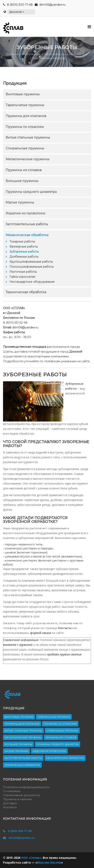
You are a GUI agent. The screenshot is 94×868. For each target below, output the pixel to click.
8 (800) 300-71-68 (20, 5)
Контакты (65, 628)
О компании (12, 791)
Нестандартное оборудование (32, 282)
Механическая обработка (66, 54)
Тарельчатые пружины (25, 105)
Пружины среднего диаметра (31, 192)
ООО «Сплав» (31, 858)
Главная (14, 54)
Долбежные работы (24, 257)
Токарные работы (22, 242)
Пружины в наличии (17, 799)
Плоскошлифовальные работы (32, 267)
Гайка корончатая (22, 277)
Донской (17, 12)
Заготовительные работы (27, 224)
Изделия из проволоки (25, 213)
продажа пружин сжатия (64, 654)
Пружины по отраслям (25, 127)
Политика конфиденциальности (26, 787)
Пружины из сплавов (24, 170)
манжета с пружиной (18, 645)
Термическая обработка (26, 292)
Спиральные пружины (25, 148)
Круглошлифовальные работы (31, 262)
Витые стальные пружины (28, 137)
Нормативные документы (21, 795)
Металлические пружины (28, 159)
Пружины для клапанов (26, 116)
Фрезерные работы (24, 247)
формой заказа (41, 633)
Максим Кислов (49, 862)
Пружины (33, 54)
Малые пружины (20, 202)
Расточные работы (23, 272)
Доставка (10, 803)
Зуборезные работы (24, 252)
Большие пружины (22, 181)
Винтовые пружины (23, 94)
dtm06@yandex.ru (50, 5)
